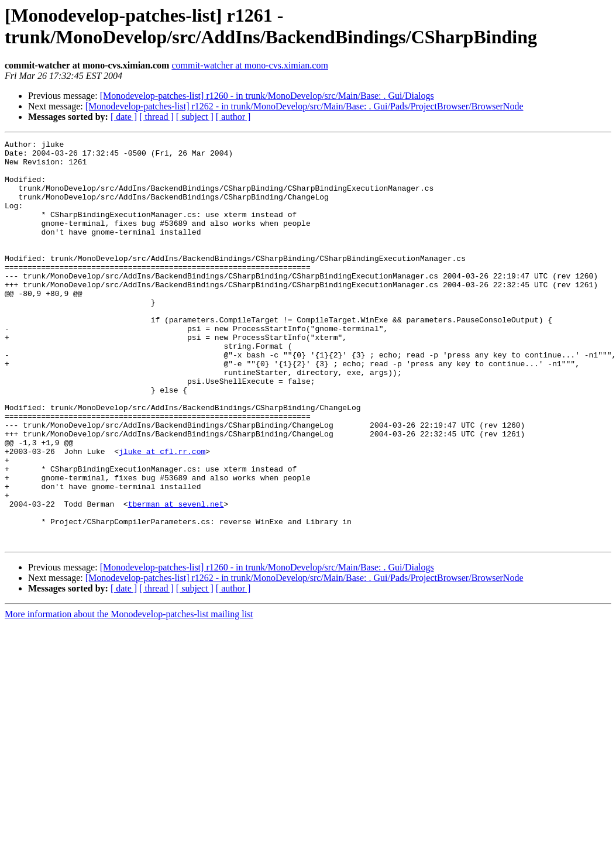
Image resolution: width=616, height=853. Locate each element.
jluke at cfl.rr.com (162, 514)
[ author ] (233, 117)
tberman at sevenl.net (176, 577)
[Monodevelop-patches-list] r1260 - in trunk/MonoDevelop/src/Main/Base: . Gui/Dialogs (267, 96)
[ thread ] (156, 117)
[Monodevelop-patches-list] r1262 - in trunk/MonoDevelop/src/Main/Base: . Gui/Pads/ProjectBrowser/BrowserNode (304, 106)
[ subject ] (195, 117)
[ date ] (124, 117)
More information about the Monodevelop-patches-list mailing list (129, 695)
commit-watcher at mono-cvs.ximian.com (250, 65)
